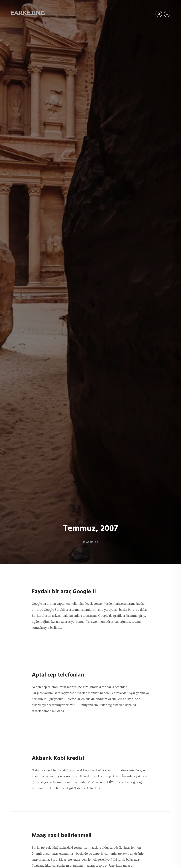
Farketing (28, 13)
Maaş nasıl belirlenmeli (62, 836)
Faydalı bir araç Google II (64, 592)
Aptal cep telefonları (58, 675)
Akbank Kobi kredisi (58, 758)
